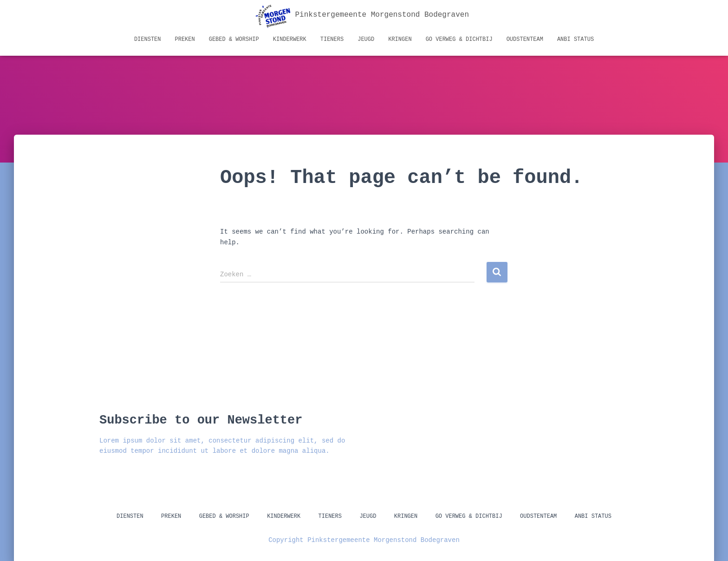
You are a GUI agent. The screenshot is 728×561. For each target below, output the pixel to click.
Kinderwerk (290, 39)
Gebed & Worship (234, 39)
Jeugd (366, 39)
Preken (185, 39)
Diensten (148, 39)
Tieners (332, 39)
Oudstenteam (525, 39)
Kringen (400, 39)
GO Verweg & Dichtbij (459, 39)
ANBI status (575, 39)
